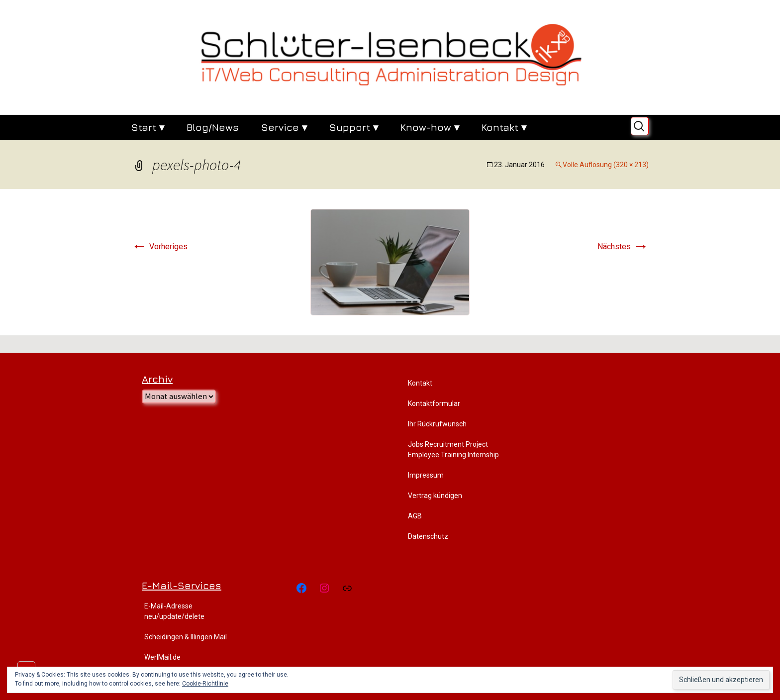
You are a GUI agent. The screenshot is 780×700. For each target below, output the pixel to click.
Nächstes (623, 247)
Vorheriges (159, 247)
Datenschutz (428, 536)
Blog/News (213, 127)
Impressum (426, 475)
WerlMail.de (162, 657)
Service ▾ (284, 127)
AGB (415, 516)
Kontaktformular (434, 403)
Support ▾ (354, 127)
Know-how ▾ (430, 127)
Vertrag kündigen (435, 496)
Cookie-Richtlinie (205, 684)
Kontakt (420, 383)
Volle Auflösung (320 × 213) (606, 165)
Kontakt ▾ (504, 127)
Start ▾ (148, 127)
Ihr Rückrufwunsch (437, 424)
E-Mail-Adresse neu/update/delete (174, 611)
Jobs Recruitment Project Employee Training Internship (453, 450)
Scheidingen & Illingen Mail (186, 637)
